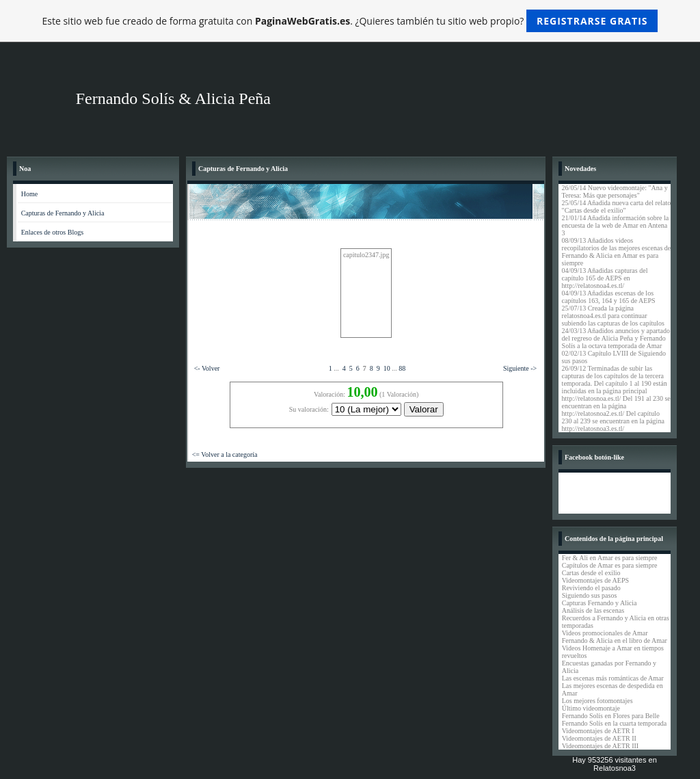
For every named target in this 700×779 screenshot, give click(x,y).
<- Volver (207, 368)
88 (402, 368)
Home (29, 194)
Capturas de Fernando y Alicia (63, 213)
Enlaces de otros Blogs (52, 232)
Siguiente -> (520, 368)
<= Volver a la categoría (225, 454)
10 (387, 368)
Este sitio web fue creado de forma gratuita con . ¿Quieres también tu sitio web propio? (350, 21)
